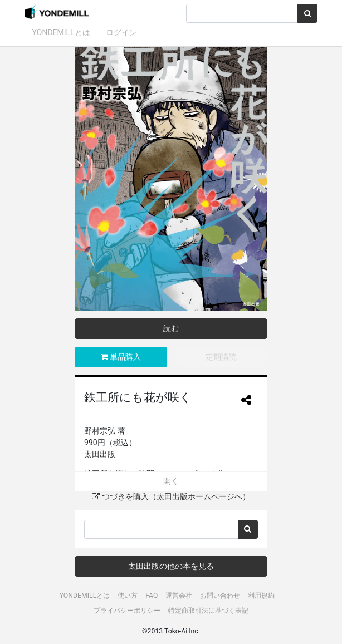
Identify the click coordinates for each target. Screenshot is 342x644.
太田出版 (100, 454)
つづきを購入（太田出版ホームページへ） (171, 496)
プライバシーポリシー (127, 611)
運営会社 (179, 596)
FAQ (152, 596)
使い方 (128, 596)
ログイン (121, 32)
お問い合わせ (220, 596)
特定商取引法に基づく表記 (208, 611)
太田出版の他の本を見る (171, 566)
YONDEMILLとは (61, 32)
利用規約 (261, 596)
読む (171, 328)
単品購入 (121, 357)
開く (171, 481)
